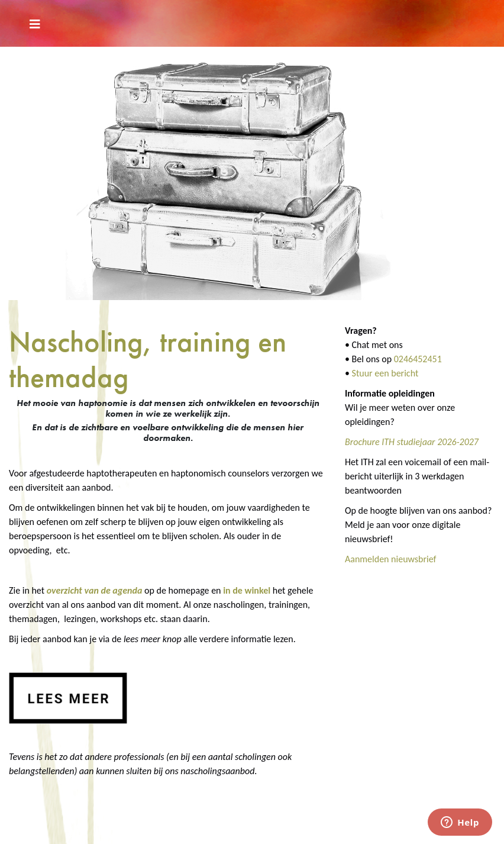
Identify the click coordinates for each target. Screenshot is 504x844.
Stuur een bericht (385, 373)
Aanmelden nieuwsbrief (391, 559)
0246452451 (418, 359)
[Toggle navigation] (35, 23)
